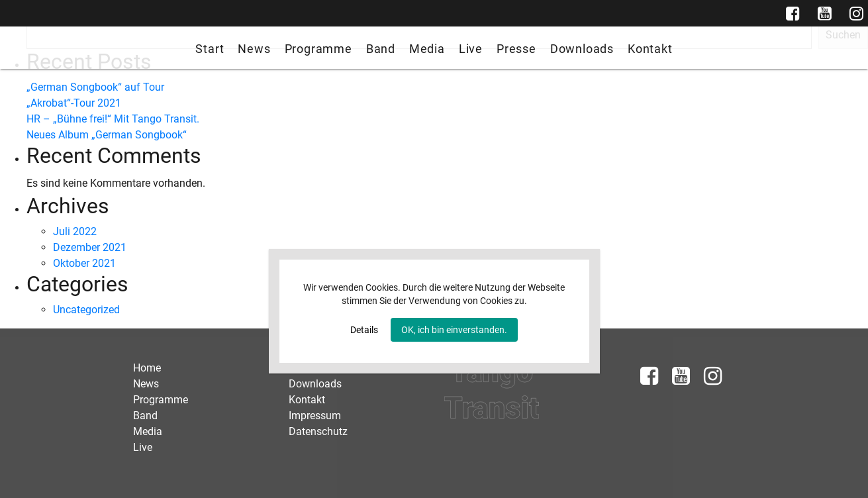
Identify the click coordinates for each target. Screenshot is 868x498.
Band (381, 49)
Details (364, 330)
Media (427, 49)
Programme (318, 49)
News (254, 49)
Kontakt (650, 49)
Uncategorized (86, 310)
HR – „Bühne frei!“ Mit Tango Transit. (113, 119)
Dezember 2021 (90, 247)
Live (471, 49)
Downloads (582, 49)
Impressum (315, 416)
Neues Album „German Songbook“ (107, 135)
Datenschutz (318, 431)
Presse (516, 49)
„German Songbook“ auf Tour (95, 87)
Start (210, 49)
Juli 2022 (75, 231)
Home (147, 368)
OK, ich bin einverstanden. (454, 330)
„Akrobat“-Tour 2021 (74, 103)
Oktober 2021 (84, 263)
